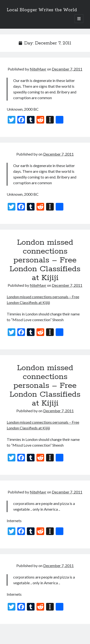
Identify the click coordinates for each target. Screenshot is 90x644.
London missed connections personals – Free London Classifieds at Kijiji (45, 260)
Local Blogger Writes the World (42, 10)
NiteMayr (38, 69)
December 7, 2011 (67, 69)
